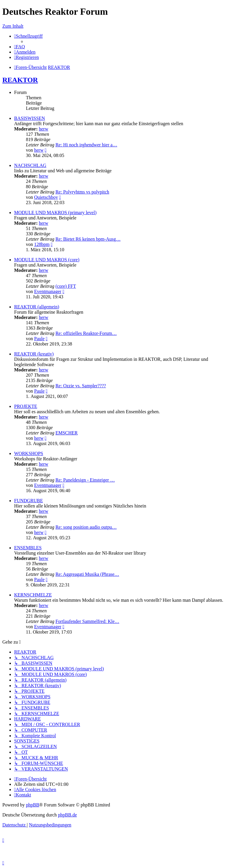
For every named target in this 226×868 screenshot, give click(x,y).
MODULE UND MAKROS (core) (47, 260)
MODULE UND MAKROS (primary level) (55, 213)
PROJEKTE (26, 406)
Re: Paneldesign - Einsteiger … (85, 480)
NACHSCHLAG (30, 165)
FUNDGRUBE (29, 501)
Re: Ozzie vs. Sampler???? (80, 386)
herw (44, 129)
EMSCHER (67, 433)
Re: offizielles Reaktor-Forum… (86, 333)
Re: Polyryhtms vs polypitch (82, 192)
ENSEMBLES (28, 548)
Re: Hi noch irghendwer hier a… (86, 145)
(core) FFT (66, 286)
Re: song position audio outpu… (86, 527)
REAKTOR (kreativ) (34, 354)
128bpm (42, 244)
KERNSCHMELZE (33, 595)
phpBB (33, 805)
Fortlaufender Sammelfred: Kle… (87, 621)
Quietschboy (46, 197)
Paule (39, 339)
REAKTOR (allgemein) (37, 307)
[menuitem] (20, 47)
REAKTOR (20, 80)
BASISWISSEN (30, 118)
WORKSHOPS (29, 453)
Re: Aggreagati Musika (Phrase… (87, 574)
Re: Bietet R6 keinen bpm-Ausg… (88, 239)
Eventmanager (48, 291)
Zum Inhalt (13, 26)
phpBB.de (67, 815)
